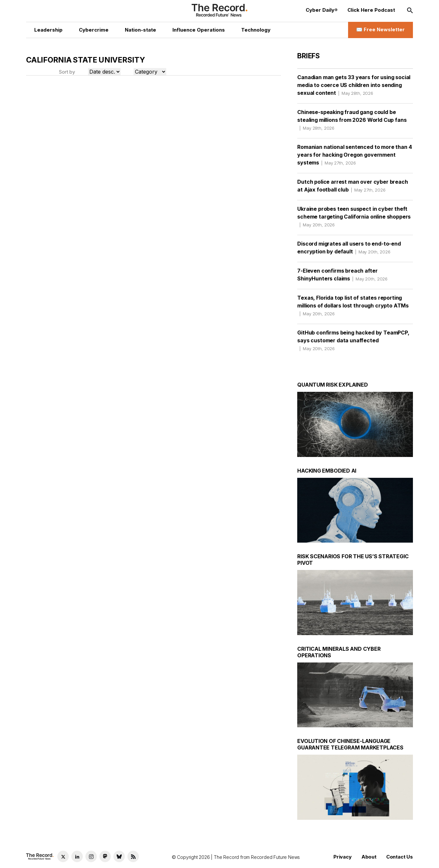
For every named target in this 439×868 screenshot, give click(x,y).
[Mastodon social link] (105, 856)
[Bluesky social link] (119, 856)
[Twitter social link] (63, 856)
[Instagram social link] (91, 856)
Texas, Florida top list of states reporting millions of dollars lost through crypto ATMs (353, 306)
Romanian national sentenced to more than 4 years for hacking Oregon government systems (354, 155)
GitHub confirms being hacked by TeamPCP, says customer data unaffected (353, 340)
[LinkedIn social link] (77, 856)
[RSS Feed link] (133, 856)
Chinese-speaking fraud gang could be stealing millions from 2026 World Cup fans (352, 120)
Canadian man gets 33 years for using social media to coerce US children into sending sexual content (354, 85)
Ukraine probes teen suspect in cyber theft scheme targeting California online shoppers (354, 217)
